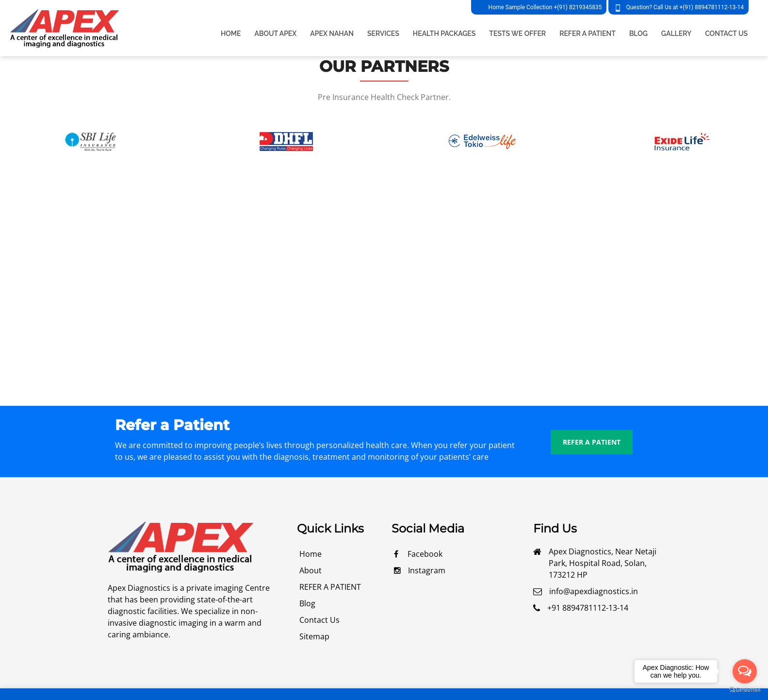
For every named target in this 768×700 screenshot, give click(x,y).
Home (231, 33)
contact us (319, 620)
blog (307, 603)
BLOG (638, 33)
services (383, 33)
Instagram (420, 570)
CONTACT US (726, 33)
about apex (276, 33)
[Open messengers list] (745, 671)
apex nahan (332, 33)
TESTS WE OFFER (517, 33)
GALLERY (676, 33)
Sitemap (314, 636)
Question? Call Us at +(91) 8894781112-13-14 (685, 7)
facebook (418, 554)
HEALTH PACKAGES (444, 33)
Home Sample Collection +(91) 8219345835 (545, 7)
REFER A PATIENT (588, 33)
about (310, 570)
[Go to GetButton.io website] (745, 690)
